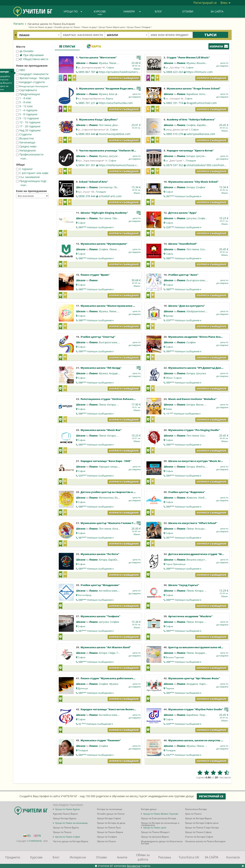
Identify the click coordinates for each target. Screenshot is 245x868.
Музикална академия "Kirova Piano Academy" (199, 337)
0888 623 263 (175, 72)
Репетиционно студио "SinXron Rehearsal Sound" (113, 399)
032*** (184, 755)
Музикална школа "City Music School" (193, 182)
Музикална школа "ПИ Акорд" (101, 368)
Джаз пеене (119, 125)
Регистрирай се (205, 3)
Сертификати (27, 90)
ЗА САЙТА (217, 11)
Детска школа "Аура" (183, 213)
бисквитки (134, 866)
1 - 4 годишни (27, 110)
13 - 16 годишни (28, 122)
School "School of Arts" (94, 182)
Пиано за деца (89, 27)
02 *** (96, 724)
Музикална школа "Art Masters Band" (106, 647)
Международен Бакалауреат (32, 86)
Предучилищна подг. (32, 181)
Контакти (233, 857)
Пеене (112, 63)
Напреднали (26, 150)
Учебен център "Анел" (183, 275)
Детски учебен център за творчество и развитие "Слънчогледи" (124, 492)
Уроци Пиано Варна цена (112, 27)
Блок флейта (116, 94)
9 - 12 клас (24, 106)
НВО (21, 70)
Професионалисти (30, 154)
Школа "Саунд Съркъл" (184, 585)
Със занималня (28, 177)
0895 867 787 (87, 72)
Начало (19, 24)
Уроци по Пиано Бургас (67, 809)
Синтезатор (105, 187)
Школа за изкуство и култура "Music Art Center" (200, 461)
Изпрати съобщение (124, 78)
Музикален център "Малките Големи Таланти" (113, 523)
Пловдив (191, 161)
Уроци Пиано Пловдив (138, 27)
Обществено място (32, 59)
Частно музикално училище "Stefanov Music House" (114, 150)
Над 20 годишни (28, 130)
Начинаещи (26, 142)
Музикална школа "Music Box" (101, 430)
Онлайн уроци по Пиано (67, 27)
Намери (132, 11)
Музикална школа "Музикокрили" (104, 244)
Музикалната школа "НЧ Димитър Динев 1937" (200, 368)
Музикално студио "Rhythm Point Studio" (196, 709)
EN (37, 836)
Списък (67, 46)
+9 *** (183, 414)
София (110, 67)
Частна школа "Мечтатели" (98, 57)
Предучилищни (28, 94)
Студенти (24, 134)
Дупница (83, 688)
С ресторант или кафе (32, 173)
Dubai (169, 409)
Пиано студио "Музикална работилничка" (109, 678)
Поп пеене (105, 125)
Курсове (100, 13)
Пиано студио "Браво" (95, 275)
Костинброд (85, 595)
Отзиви (188, 11)
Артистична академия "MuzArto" (190, 616)
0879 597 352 (175, 165)
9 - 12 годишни (27, 118)
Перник (170, 688)
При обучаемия (30, 55)
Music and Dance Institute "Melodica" (192, 399)
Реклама (165, 857)
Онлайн (25, 51)
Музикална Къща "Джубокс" (99, 119)
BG (27, 836)
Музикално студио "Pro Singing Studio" (194, 430)
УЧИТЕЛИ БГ (36, 841)
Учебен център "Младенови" (100, 585)
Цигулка (114, 156)
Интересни (78, 857)
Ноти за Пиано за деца (41, 27)
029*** (184, 320)
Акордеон (115, 373)
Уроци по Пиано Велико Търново (161, 814)
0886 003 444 (87, 134)
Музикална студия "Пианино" (101, 740)
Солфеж (191, 125)
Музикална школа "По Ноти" (100, 554)
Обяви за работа (143, 857)
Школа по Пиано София (67, 837)
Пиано (93, 63)
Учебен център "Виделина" (187, 492)
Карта (94, 46)
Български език (196, 280)
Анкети (122, 857)
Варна (110, 98)
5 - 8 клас (24, 102)
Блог (158, 11)
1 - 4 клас (24, 98)
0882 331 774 (175, 103)
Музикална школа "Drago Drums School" (194, 88)
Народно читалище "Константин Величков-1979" (114, 709)
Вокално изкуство (207, 63)
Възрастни (25, 138)
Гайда (112, 653)
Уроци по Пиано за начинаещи (71, 823)
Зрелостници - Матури (33, 78)
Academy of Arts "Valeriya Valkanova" (191, 119)
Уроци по (73, 11)
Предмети (13, 857)
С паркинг (24, 169)
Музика (103, 63)
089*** (96, 227)
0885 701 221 (87, 103)
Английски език (108, 591)
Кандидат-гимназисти (32, 74)
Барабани (192, 94)
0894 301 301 (87, 165)
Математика (106, 498)
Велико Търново (175, 657)
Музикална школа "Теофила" (100, 616)
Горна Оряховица (176, 564)
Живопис (192, 498)
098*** (96, 351)
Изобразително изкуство (201, 311)
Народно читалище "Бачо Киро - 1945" (106, 461)
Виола (199, 405)
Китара (203, 94)
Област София (174, 378)
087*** (184, 196)
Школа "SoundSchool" (183, 244)
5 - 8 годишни (27, 114)
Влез (225, 3)
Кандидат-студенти (30, 82)
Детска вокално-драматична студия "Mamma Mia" (202, 554)
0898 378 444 (87, 196)
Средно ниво (26, 146)
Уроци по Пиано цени (155, 828)
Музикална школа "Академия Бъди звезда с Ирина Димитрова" (122, 88)
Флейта (200, 467)
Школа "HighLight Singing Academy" (104, 213)
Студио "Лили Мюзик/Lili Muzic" (188, 57)
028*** (184, 227)
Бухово (169, 316)
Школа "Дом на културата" (187, 306)
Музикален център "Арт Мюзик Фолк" (194, 678)
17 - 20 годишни (28, 126)
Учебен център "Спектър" (98, 337)
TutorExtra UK (189, 857)
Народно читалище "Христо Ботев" (190, 150)
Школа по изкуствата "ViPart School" (193, 523)
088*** (96, 258)
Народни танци (108, 467)
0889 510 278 (175, 134)
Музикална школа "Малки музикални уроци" (111, 306)
